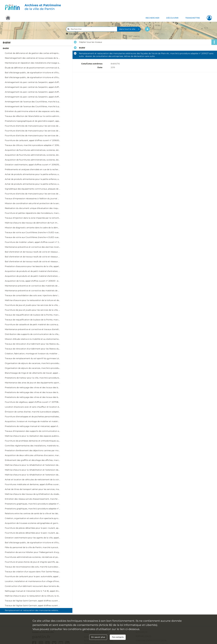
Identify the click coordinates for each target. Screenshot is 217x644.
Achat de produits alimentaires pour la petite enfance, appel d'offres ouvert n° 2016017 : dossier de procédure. (33, 174)
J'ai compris (118, 637)
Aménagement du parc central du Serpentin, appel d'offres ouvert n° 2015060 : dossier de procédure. (33, 82)
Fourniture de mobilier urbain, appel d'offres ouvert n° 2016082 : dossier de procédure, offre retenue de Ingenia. (33, 242)
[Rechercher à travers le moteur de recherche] (93, 29)
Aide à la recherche (77, 34)
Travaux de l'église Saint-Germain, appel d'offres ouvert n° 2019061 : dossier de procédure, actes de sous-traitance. (33, 606)
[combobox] (129, 29)
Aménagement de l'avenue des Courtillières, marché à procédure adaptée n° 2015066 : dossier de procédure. (33, 102)
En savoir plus (98, 637)
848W (6, 48)
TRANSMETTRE (193, 18)
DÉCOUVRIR (172, 18)
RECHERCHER (152, 18)
